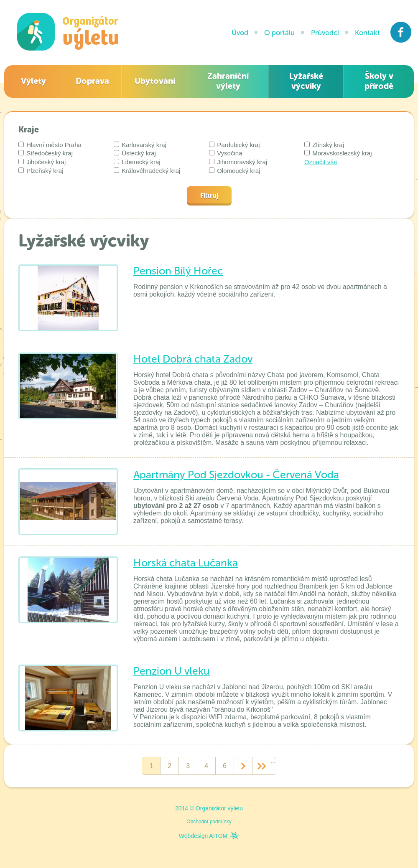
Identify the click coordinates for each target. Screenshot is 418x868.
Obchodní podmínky (209, 822)
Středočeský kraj (46, 153)
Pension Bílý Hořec (178, 271)
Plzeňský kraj (41, 171)
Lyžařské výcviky (306, 81)
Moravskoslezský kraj (338, 153)
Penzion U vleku (172, 671)
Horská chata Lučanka (186, 563)
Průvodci (325, 33)
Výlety (33, 81)
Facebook (401, 32)
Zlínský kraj (324, 145)
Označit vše (321, 162)
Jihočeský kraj (42, 162)
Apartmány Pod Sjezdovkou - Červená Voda (236, 475)
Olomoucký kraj (235, 171)
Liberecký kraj (137, 162)
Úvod (240, 33)
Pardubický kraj (234, 145)
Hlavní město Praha (50, 145)
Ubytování (155, 81)
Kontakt (367, 33)
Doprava (92, 81)
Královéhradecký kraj (147, 171)
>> (261, 766)
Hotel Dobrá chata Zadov (193, 359)
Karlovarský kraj (140, 145)
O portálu (279, 33)
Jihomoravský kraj (238, 162)
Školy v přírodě (379, 81)
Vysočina (226, 153)
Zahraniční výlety (228, 81)
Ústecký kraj (135, 153)
